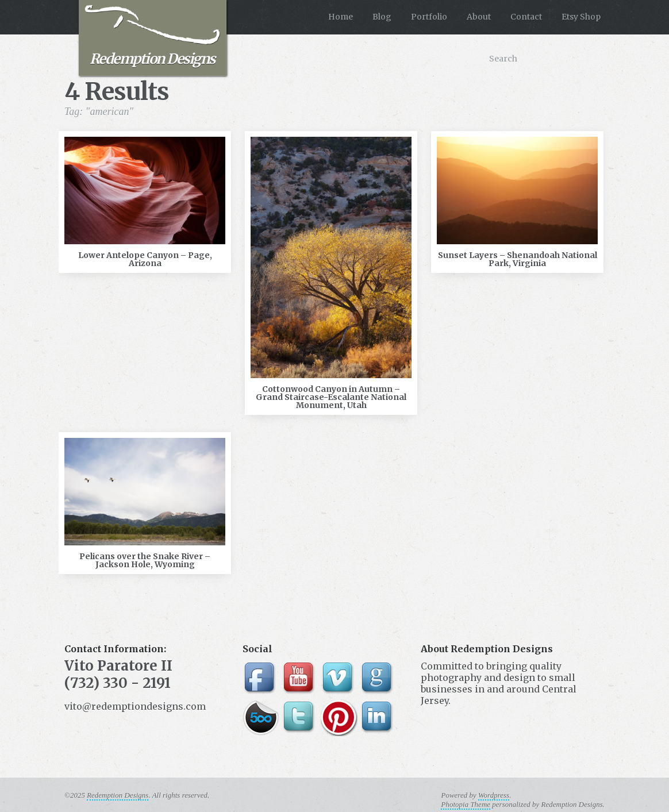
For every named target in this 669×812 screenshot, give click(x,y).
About (479, 17)
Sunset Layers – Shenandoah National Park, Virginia (518, 259)
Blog (382, 17)
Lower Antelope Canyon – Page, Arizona (145, 259)
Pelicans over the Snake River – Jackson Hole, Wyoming (145, 560)
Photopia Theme (466, 804)
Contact (526, 17)
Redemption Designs (152, 36)
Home (341, 17)
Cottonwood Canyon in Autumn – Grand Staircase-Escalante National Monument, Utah (331, 397)
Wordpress (494, 795)
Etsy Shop (581, 17)
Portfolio (429, 17)
